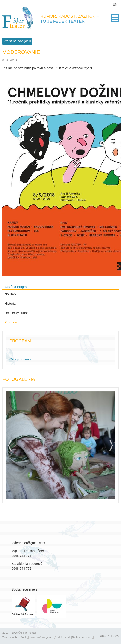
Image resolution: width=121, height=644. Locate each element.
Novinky (10, 294)
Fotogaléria (19, 379)
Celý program (19, 359)
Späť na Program (17, 287)
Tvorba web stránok (14, 638)
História (10, 304)
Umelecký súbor (16, 313)
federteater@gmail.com (28, 543)
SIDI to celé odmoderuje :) (73, 68)
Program (11, 322)
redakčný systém (43, 638)
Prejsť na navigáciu (17, 41)
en (115, 4)
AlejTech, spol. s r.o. (79, 638)
